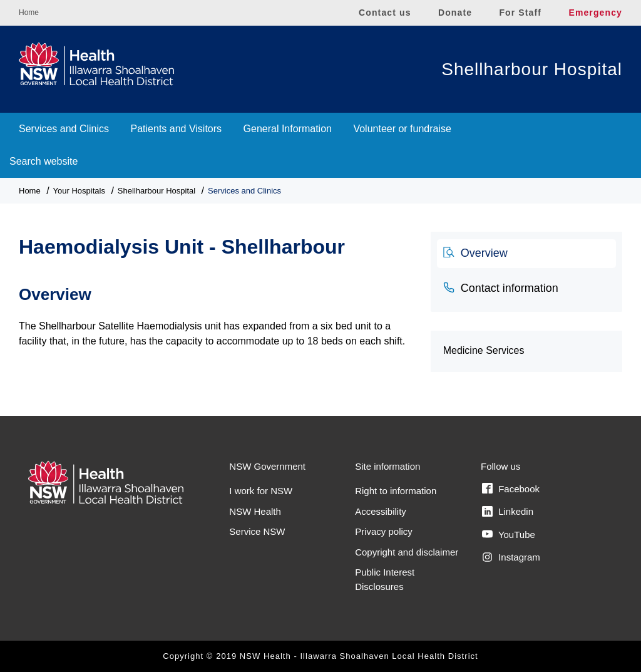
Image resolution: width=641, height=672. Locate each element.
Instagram (511, 557)
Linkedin (508, 512)
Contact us (385, 13)
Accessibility (381, 511)
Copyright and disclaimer (407, 552)
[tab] (526, 254)
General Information (288, 129)
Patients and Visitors (177, 129)
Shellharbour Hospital (532, 69)
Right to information (396, 491)
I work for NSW (261, 491)
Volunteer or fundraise (402, 129)
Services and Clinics (64, 129)
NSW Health (255, 511)
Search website (44, 161)
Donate (455, 13)
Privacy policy (384, 531)
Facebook (511, 488)
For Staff (520, 13)
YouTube (509, 534)
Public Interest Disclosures (385, 579)
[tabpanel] (215, 310)
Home (29, 13)
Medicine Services (484, 350)
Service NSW (257, 531)
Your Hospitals (79, 191)
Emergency (595, 13)
